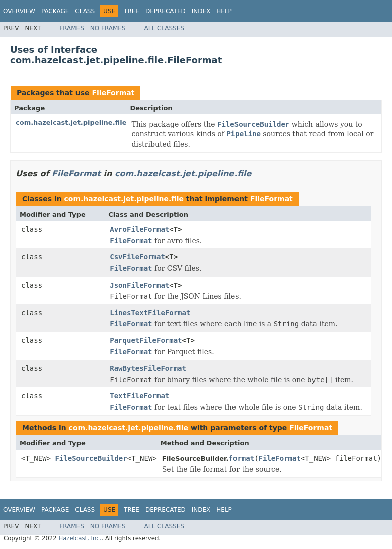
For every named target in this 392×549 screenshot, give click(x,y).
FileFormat (113, 93)
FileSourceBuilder (91, 458)
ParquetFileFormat (146, 340)
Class (85, 11)
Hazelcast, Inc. (80, 538)
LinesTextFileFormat (150, 313)
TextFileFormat (139, 396)
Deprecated (166, 11)
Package (55, 11)
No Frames (108, 28)
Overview (19, 11)
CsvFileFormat (137, 257)
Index (201, 11)
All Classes (164, 28)
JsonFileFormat (139, 285)
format (242, 458)
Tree (132, 11)
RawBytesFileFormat (148, 368)
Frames (72, 28)
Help (224, 11)
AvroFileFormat (139, 229)
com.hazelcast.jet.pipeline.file (71, 123)
